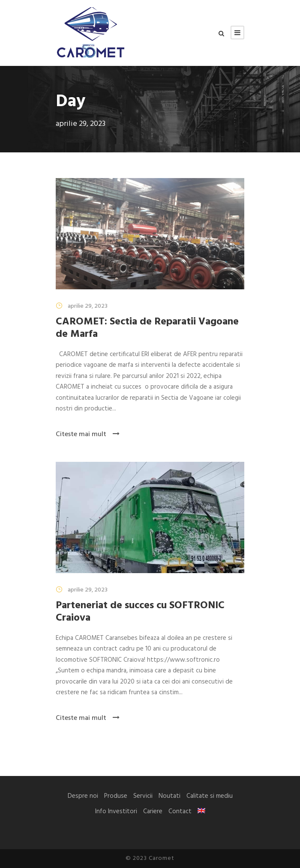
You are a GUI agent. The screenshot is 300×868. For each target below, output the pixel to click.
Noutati (169, 796)
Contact (180, 812)
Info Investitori (116, 812)
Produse (116, 796)
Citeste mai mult (88, 434)
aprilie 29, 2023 (88, 306)
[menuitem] (201, 811)
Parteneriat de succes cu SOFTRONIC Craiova (140, 612)
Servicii (143, 796)
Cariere (153, 812)
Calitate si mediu (210, 796)
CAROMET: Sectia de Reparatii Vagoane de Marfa (147, 328)
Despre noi (83, 796)
